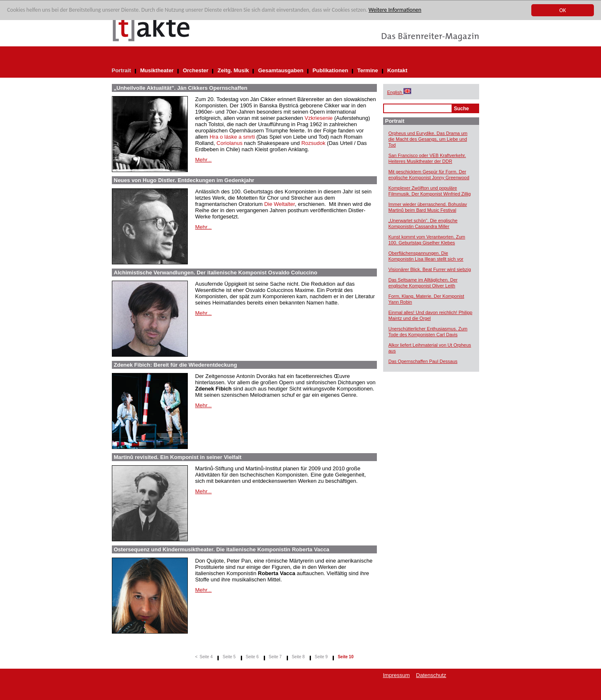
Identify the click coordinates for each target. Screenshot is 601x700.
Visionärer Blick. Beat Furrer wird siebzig (430, 269)
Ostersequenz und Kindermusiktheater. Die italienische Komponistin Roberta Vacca (222, 549)
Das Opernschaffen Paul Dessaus (423, 361)
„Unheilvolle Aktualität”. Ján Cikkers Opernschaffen (181, 88)
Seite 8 (298, 657)
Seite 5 (229, 657)
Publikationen (330, 70)
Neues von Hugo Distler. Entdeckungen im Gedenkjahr (184, 180)
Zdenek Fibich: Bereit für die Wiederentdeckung (176, 365)
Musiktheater (157, 70)
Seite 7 (275, 657)
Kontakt (397, 70)
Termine (368, 70)
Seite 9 (321, 657)
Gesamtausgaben (280, 70)
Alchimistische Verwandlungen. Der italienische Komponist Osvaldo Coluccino (216, 273)
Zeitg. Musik (233, 70)
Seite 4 (206, 657)
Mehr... (204, 160)
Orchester (196, 70)
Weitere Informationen (395, 10)
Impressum (396, 675)
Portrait (121, 70)
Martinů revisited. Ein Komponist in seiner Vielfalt (178, 457)
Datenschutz (431, 675)
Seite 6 (252, 657)
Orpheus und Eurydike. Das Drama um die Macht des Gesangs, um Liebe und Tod (428, 139)
